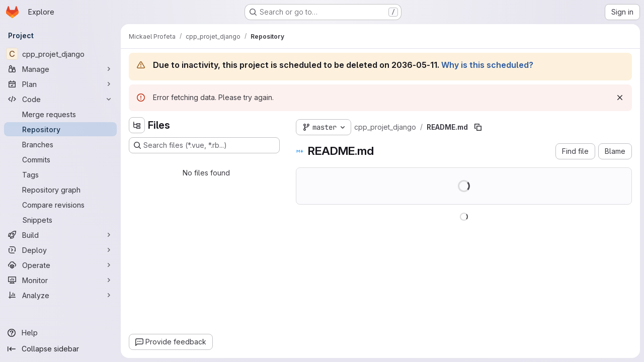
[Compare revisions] (60, 205)
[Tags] (60, 174)
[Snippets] (60, 220)
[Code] (60, 99)
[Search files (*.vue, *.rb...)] (204, 145)
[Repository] (60, 129)
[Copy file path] (478, 127)
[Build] (60, 235)
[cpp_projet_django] (60, 54)
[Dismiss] (620, 98)
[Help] (60, 333)
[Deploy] (60, 250)
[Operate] (60, 265)
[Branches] (60, 144)
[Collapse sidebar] (60, 349)
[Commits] (60, 159)
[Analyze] (60, 295)
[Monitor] (60, 280)
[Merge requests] (60, 114)
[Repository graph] (60, 190)
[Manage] (60, 69)
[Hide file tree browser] (137, 125)
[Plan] (60, 84)
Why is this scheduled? (487, 65)
